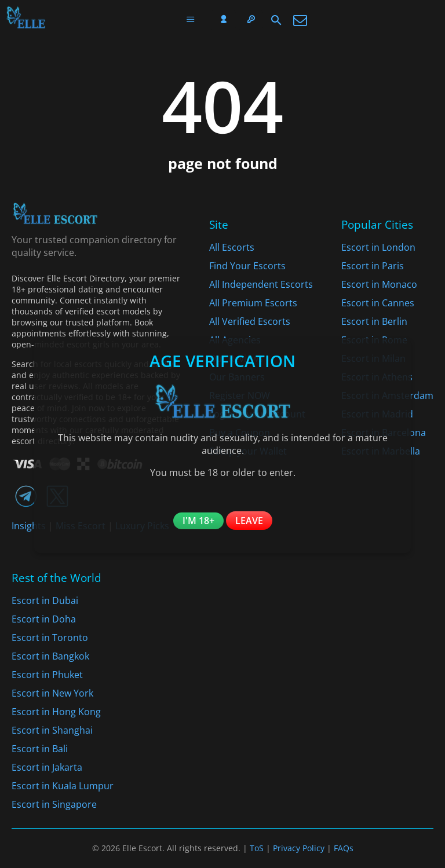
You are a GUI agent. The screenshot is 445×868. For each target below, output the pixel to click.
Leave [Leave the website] (249, 521)
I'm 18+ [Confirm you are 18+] (198, 521)
